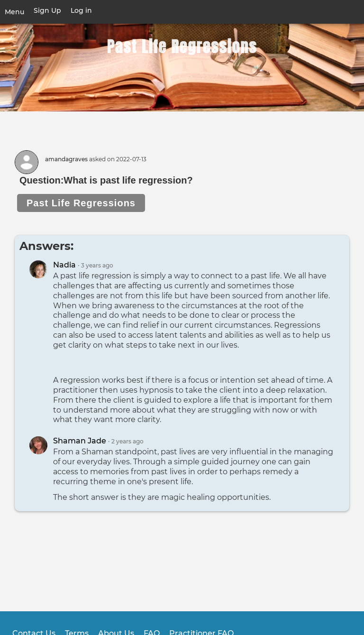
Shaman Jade (80, 441)
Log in (81, 10)
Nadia (64, 265)
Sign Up (47, 10)
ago (97, 266)
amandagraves (66, 159)
